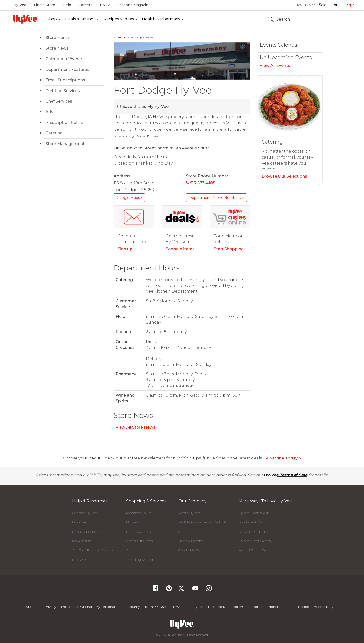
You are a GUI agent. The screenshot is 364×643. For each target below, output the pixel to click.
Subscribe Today (283, 458)
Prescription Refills (64, 122)
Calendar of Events (64, 59)
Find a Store (44, 5)
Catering (54, 133)
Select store (329, 5)
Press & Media (83, 560)
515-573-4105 (200, 183)
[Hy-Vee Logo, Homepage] (26, 19)
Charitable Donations (195, 550)
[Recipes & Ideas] (120, 19)
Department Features (67, 69)
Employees (194, 607)
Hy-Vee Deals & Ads (254, 513)
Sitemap (33, 607)
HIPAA (176, 607)
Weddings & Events (142, 560)
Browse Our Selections (284, 176)
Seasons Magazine (134, 5)
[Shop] (53, 19)
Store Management (65, 144)
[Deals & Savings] (82, 19)
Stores (118, 37)
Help (67, 5)
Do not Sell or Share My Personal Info (91, 607)
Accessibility (324, 607)
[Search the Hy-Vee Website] (342, 19)
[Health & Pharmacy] (163, 19)
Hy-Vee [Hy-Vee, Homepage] (20, 5)
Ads (49, 112)
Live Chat (80, 522)
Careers (86, 5)
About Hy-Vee (190, 513)
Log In (350, 5)
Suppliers (256, 607)
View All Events (275, 65)
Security (133, 607)
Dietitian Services (63, 91)
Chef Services (59, 101)
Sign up (125, 249)
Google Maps (129, 198)
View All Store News (135, 427)
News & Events (190, 541)
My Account (82, 541)
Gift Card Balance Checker (93, 550)
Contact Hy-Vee (85, 513)
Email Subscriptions (65, 80)
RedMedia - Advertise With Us (202, 522)
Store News (57, 48)
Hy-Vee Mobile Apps (255, 541)
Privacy (50, 607)
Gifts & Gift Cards (139, 541)
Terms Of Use (155, 607)
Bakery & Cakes (138, 532)
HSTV (105, 5)
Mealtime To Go (139, 513)
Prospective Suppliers (226, 607)
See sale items (180, 249)
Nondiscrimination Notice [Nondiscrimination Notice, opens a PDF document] (289, 607)
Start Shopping (229, 249)
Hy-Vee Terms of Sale (286, 475)
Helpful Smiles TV (252, 550)
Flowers (132, 522)
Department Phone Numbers (216, 198)
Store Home (58, 38)
